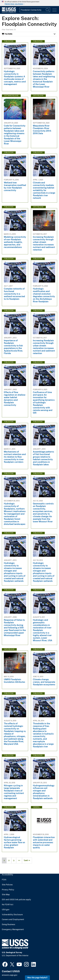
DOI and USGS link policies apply (16, 900)
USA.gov (6, 910)
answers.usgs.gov (10, 975)
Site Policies (7, 885)
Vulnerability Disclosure (12, 915)
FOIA (4, 880)
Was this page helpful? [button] (37, 978)
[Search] (48, 10)
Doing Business (8, 925)
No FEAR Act (8, 905)
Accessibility (7, 875)
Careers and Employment (13, 919)
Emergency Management (13, 930)
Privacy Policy (8, 890)
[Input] (35, 10)
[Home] (9, 12)
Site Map (6, 895)
